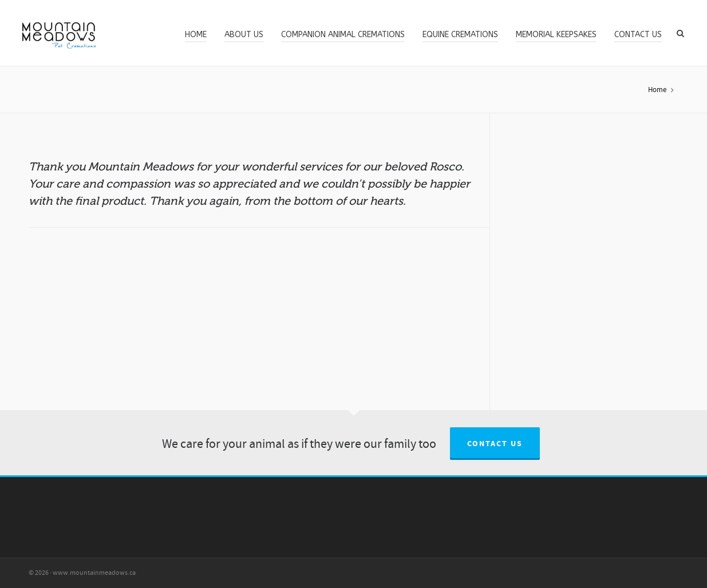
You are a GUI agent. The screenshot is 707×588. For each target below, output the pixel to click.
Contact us (495, 444)
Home (657, 90)
